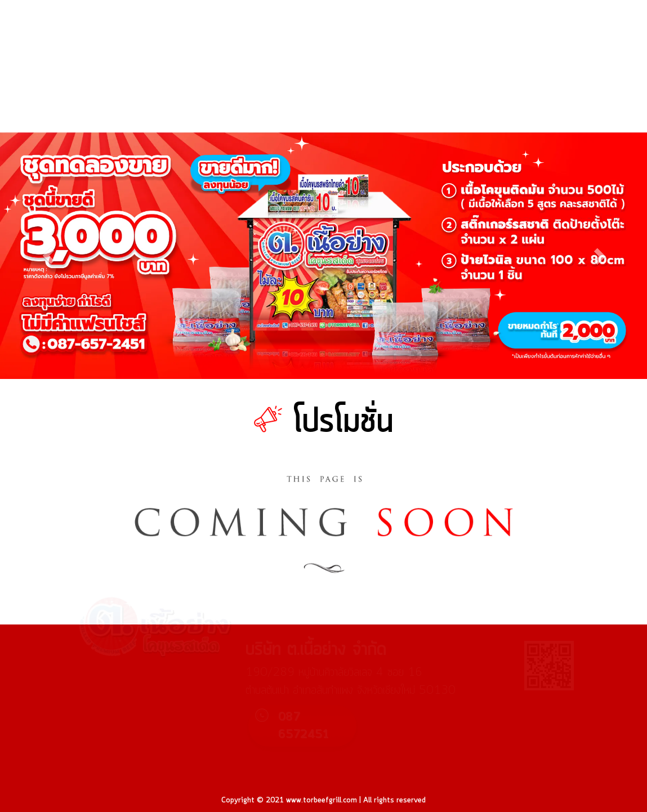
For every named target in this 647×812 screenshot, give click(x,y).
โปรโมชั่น (350, 97)
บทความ (463, 97)
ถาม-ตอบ (522, 97)
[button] (48, 255)
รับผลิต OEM (581, 121)
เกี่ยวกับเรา (586, 97)
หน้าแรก (291, 97)
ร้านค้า (407, 97)
